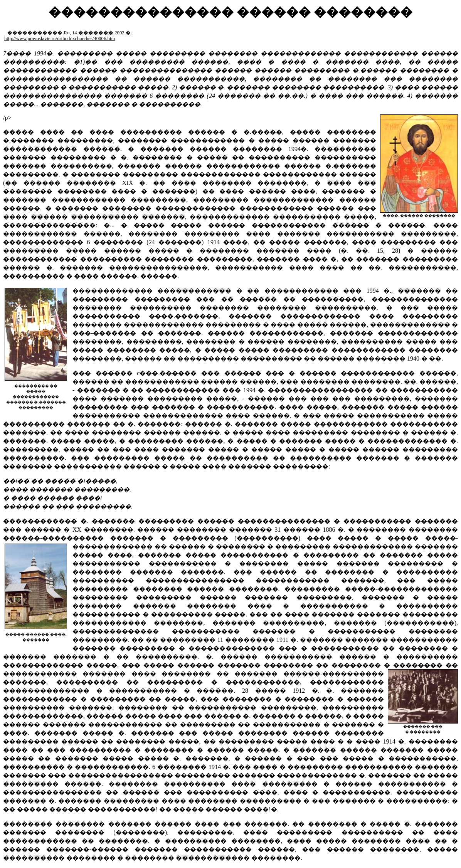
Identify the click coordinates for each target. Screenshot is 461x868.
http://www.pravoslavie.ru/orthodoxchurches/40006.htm (60, 39)
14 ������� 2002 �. (102, 33)
